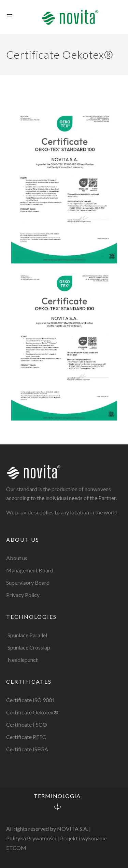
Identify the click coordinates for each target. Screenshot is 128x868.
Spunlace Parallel (27, 635)
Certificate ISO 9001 (31, 700)
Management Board (30, 570)
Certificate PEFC (26, 737)
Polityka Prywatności (31, 838)
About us (17, 558)
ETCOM (16, 848)
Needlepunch (23, 660)
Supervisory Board (28, 582)
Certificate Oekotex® (32, 712)
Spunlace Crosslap (29, 647)
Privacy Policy (23, 595)
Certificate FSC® (27, 724)
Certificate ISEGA (27, 749)
